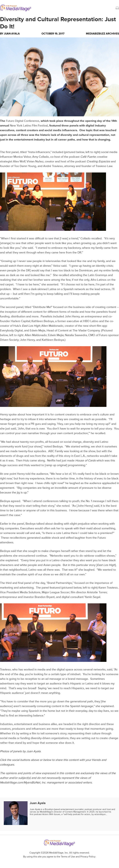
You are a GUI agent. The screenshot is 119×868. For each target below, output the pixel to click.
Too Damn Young (25, 166)
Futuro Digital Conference (23, 121)
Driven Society (9, 340)
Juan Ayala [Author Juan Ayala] (12, 34)
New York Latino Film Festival (29, 126)
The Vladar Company (86, 331)
